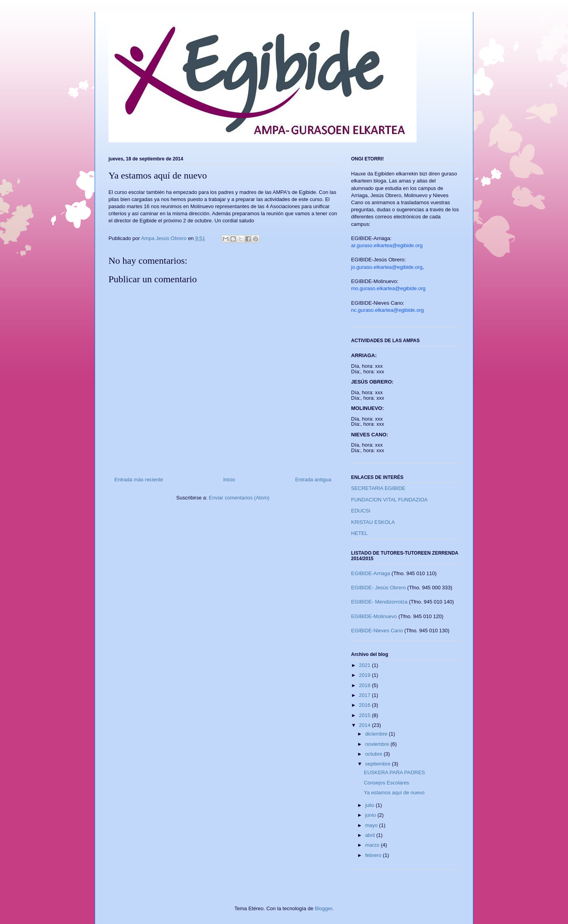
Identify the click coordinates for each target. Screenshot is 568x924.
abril (371, 835)
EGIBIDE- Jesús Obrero (378, 588)
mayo (372, 825)
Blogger (323, 908)
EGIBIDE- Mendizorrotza (379, 602)
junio (371, 815)
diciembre (377, 734)
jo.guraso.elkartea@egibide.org (387, 267)
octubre (375, 754)
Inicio (229, 480)
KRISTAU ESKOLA (373, 522)
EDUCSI (361, 511)
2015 (365, 715)
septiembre (379, 764)
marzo (373, 845)
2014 (365, 725)
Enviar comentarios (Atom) (239, 498)
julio (371, 805)
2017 (365, 695)
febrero (374, 855)
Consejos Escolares (386, 783)
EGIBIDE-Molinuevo (374, 616)
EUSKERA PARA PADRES (394, 772)
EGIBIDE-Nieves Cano (377, 631)
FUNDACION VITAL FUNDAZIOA (389, 500)
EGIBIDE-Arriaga (371, 573)
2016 (365, 705)
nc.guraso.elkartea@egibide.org (387, 310)
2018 (365, 685)
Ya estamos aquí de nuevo (394, 793)
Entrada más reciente (139, 480)
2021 (365, 665)
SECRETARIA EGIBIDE (378, 488)
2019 (365, 675)
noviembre (378, 744)
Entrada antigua (313, 480)
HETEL (359, 533)
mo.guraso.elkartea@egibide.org (388, 288)
